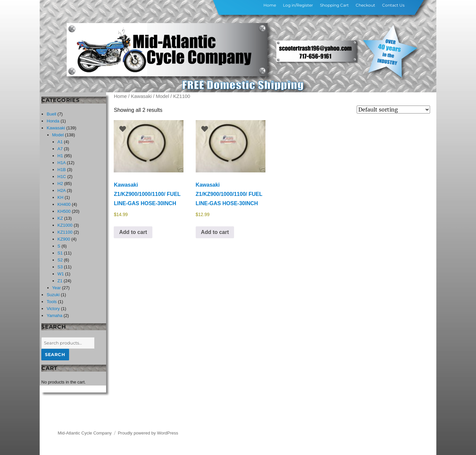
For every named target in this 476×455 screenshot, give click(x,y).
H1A (62, 163)
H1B (62, 170)
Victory (53, 309)
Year (57, 288)
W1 (61, 274)
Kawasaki (141, 96)
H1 (60, 156)
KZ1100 (65, 232)
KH (60, 197)
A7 (60, 149)
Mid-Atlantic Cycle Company (85, 433)
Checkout (365, 5)
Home (270, 5)
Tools (52, 302)
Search (55, 354)
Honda (53, 121)
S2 (60, 260)
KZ (60, 218)
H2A (62, 190)
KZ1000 (65, 225)
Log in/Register (298, 5)
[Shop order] (393, 110)
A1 (60, 142)
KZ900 (64, 239)
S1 (60, 253)
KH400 (64, 204)
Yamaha (54, 316)
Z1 (60, 281)
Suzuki (53, 295)
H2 (60, 183)
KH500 (64, 211)
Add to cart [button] (133, 232)
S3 (60, 267)
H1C (62, 177)
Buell (51, 114)
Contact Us (393, 5)
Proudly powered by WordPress (148, 433)
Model (162, 96)
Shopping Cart (334, 5)
